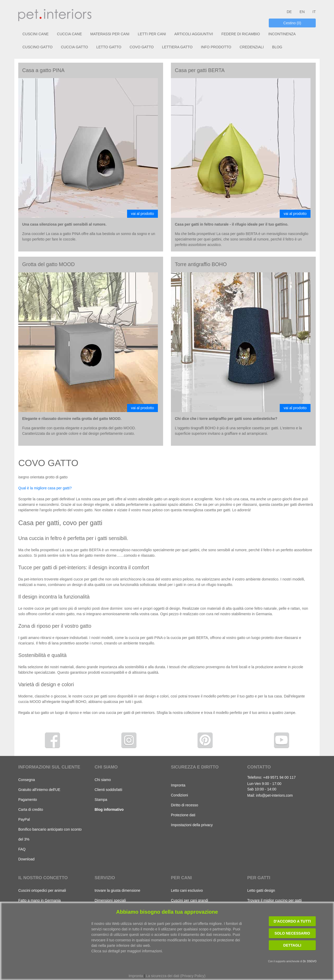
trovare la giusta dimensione (118, 890)
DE (289, 12)
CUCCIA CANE (69, 34)
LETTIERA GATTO (177, 47)
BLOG (277, 47)
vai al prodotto (142, 214)
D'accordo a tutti (292, 921)
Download (26, 859)
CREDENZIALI (252, 47)
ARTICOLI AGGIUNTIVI (194, 34)
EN (302, 12)
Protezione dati (183, 815)
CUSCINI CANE (35, 34)
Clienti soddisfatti (109, 790)
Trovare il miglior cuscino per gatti (275, 900)
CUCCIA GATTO (74, 47)
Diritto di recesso (184, 805)
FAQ (22, 849)
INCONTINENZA (282, 34)
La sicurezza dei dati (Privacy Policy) (176, 976)
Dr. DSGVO (310, 961)
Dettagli (292, 945)
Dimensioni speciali (110, 900)
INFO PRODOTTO (216, 47)
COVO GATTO (142, 47)
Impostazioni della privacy (192, 825)
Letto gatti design (261, 890)
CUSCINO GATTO (37, 47)
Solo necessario (292, 933)
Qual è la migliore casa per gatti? (45, 488)
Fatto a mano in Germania (40, 900)
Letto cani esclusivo (187, 890)
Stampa (101, 800)
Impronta (178, 785)
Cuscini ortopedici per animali (42, 890)
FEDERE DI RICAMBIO (241, 34)
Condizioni (179, 795)
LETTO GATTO (109, 47)
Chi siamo (103, 780)
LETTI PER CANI (152, 34)
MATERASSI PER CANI (110, 34)
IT (314, 12)
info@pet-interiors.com (274, 795)
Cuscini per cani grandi (189, 900)
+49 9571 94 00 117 (279, 777)
